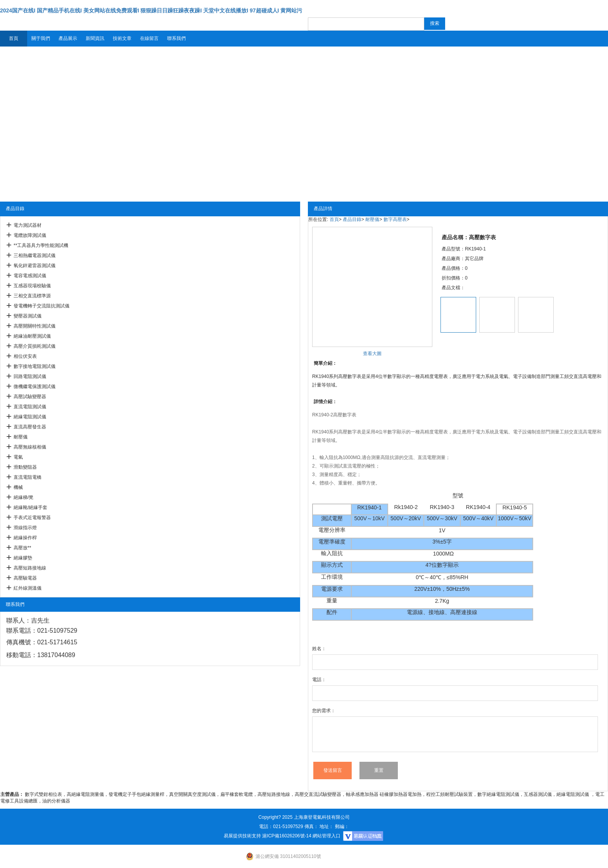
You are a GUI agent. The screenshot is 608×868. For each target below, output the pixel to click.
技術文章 (122, 38)
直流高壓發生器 (30, 427)
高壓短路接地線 (30, 568)
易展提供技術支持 (242, 836)
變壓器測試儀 (28, 316)
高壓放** (22, 548)
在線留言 (149, 38)
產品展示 (68, 38)
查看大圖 (372, 354)
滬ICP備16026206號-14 (287, 836)
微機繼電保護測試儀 (35, 387)
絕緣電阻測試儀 (30, 417)
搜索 (435, 23)
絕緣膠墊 (23, 558)
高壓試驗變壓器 (30, 397)
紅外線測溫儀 (28, 588)
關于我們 (41, 38)
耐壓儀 (21, 437)
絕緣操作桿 (25, 538)
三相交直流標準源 (32, 296)
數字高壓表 (395, 219)
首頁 (14, 38)
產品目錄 (352, 219)
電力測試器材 (28, 225)
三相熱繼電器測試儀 (35, 255)
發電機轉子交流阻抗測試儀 (41, 306)
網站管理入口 (326, 836)
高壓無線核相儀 (30, 447)
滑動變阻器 (25, 467)
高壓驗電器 (25, 578)
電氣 (18, 457)
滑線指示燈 (25, 528)
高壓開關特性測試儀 (35, 326)
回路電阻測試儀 (30, 376)
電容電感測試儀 (30, 276)
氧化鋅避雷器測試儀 (35, 266)
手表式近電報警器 (32, 518)
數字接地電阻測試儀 (35, 366)
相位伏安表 (25, 356)
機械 (18, 487)
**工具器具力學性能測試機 (41, 245)
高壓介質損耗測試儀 (35, 346)
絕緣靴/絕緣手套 (30, 507)
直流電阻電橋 (28, 477)
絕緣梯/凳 (23, 497)
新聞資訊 (95, 38)
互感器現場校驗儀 (32, 286)
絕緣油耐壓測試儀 (32, 336)
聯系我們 (176, 38)
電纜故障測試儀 (30, 235)
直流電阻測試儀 (30, 407)
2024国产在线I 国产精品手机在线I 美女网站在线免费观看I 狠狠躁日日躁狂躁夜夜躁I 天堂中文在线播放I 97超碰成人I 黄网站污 (151, 10)
